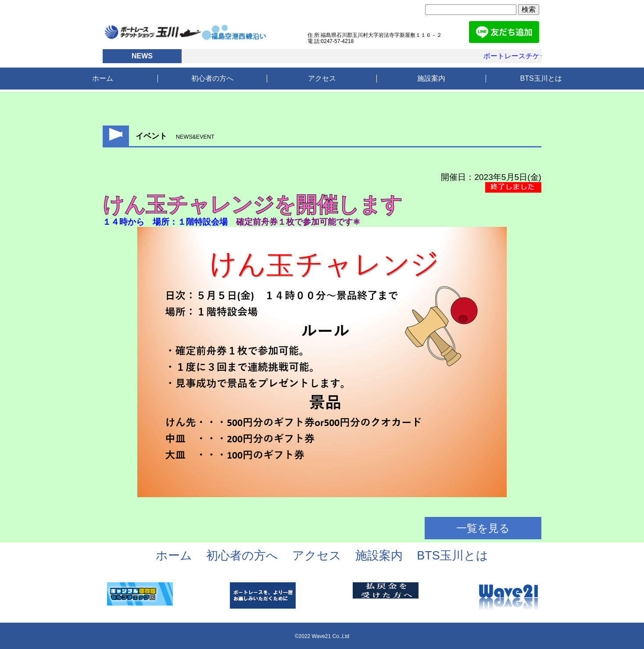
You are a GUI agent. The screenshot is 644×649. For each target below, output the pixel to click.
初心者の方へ (212, 78)
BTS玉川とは (541, 78)
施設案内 (431, 78)
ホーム (103, 78)
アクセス (322, 78)
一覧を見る (483, 528)
